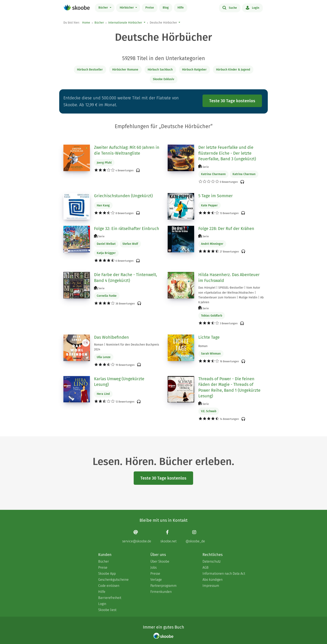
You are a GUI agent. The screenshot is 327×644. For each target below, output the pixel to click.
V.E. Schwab (209, 411)
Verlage (156, 580)
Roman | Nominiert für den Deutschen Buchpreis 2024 (127, 347)
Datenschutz (212, 561)
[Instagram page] (195, 536)
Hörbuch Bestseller (90, 70)
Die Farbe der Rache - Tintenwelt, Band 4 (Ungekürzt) (126, 278)
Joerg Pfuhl (104, 163)
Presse (155, 574)
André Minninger (212, 244)
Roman (203, 346)
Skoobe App (107, 574)
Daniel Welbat (106, 244)
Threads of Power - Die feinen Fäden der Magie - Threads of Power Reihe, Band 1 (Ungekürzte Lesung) (229, 387)
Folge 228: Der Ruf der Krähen (226, 229)
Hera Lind (103, 394)
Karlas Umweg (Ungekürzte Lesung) (119, 382)
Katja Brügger (106, 253)
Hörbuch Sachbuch (160, 70)
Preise (150, 8)
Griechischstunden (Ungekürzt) (123, 196)
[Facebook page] (168, 536)
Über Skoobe (160, 561)
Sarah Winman (211, 354)
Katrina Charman (244, 174)
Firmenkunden (161, 592)
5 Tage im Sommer (216, 196)
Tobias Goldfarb (212, 316)
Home (86, 23)
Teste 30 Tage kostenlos (232, 101)
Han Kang (103, 205)
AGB (206, 568)
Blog (166, 8)
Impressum (211, 586)
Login (252, 8)
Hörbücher (127, 8)
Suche (230, 8)
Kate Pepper (209, 205)
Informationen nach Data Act (224, 574)
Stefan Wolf (130, 244)
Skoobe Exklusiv (163, 79)
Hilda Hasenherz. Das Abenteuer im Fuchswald (229, 278)
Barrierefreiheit (110, 598)
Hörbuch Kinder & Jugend (233, 70)
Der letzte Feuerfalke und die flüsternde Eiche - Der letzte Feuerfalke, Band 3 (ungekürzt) (227, 153)
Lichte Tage (209, 337)
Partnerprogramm (163, 586)
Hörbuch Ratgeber (194, 70)
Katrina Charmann (213, 174)
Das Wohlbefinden (111, 337)
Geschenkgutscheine (113, 580)
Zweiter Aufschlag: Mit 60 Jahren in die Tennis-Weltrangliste (127, 150)
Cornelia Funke (107, 296)
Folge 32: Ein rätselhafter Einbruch (127, 229)
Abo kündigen (213, 580)
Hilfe (181, 8)
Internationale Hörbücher (125, 23)
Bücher (104, 8)
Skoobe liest (107, 610)
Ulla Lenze (104, 357)
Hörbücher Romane (125, 70)
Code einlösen (109, 586)
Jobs (153, 568)
